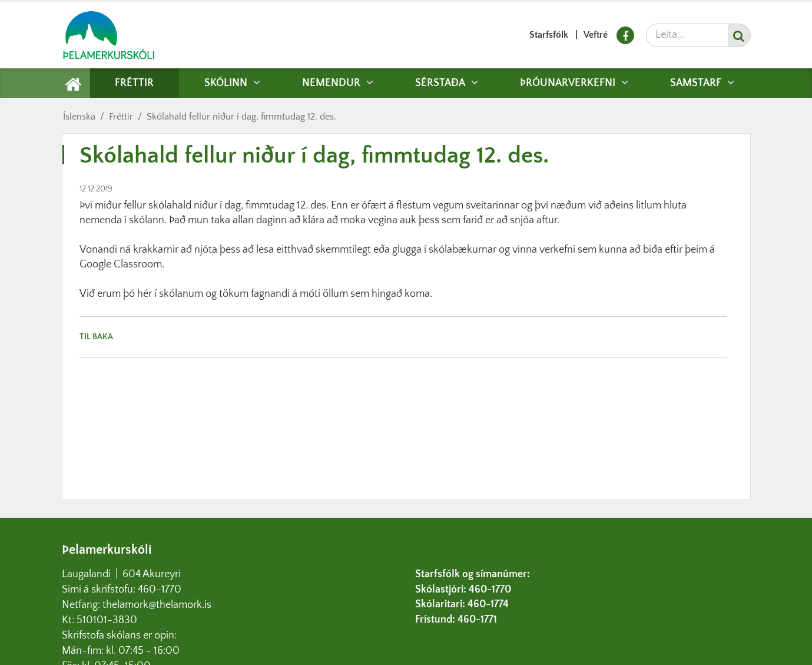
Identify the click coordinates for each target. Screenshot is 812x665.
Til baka (96, 337)
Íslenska (79, 117)
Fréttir (121, 117)
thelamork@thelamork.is (157, 605)
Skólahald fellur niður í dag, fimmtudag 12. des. (241, 117)
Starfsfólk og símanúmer (471, 574)
